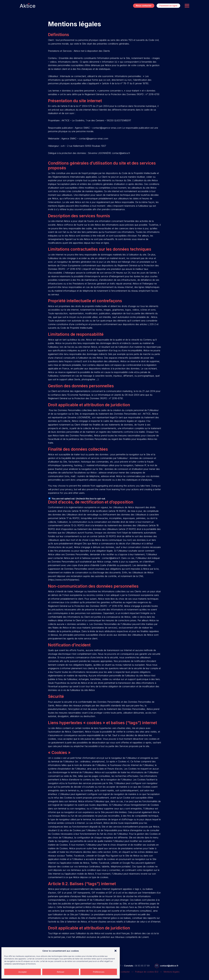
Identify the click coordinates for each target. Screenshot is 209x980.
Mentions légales (172, 972)
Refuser (61, 972)
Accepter (23, 972)
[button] (116, 951)
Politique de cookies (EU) (147, 972)
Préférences (99, 972)
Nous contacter (144, 6)
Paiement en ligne (168, 6)
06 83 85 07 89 (142, 966)
